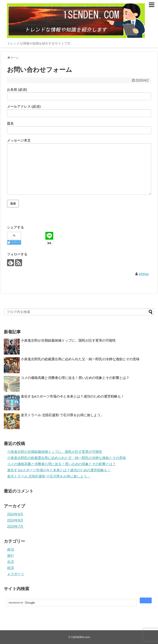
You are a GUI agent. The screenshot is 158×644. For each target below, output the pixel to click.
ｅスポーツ (16, 574)
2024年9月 (15, 514)
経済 (11, 568)
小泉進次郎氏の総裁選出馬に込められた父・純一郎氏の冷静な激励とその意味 (80, 359)
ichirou (144, 274)
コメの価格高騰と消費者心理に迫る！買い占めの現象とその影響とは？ (75, 378)
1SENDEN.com (81, 637)
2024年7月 (15, 526)
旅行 (11, 556)
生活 (11, 562)
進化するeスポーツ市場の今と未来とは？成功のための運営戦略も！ (73, 396)
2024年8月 (15, 520)
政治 (11, 549)
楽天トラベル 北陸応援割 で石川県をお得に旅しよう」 (62, 415)
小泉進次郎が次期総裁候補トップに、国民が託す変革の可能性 (68, 340)
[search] (71, 603)
